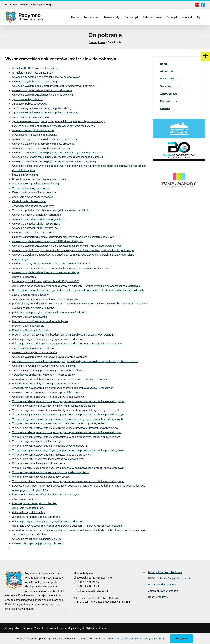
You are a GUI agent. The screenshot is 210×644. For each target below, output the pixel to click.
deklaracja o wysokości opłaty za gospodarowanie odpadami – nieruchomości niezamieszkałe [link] (67, 344)
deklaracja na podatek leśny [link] (28, 512)
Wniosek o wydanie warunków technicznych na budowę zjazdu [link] (48, 459)
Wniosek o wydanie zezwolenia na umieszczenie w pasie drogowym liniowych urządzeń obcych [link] (67, 419)
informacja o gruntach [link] (25, 499)
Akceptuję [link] (181, 639)
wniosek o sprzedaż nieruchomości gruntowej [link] (39, 219)
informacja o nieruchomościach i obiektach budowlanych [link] (46, 495)
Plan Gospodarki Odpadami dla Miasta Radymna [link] (40, 321)
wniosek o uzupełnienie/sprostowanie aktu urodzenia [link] (43, 144)
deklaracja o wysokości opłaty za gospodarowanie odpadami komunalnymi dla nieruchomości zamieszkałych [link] (76, 286)
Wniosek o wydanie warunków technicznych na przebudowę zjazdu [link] (51, 472)
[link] (205, 57)
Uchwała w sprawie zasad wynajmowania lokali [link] (40, 179)
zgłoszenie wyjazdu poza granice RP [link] (33, 117)
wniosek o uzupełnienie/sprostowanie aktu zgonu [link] (41, 148)
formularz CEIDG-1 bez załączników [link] (33, 73)
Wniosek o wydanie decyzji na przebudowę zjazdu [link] (41, 477)
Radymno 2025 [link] (70, 281)
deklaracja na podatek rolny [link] (28, 508)
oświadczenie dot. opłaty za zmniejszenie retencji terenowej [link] (47, 384)
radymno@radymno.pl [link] (41, 5)
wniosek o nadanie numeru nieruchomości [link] (37, 215)
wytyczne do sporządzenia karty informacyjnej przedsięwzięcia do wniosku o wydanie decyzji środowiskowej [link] (75, 361)
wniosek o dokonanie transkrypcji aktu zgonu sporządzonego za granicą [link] (54, 161)
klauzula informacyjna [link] (25, 175)
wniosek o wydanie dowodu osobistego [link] (35, 82)
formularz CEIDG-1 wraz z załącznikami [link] (35, 68)
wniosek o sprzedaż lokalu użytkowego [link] (35, 228)
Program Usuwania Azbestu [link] (28, 326)
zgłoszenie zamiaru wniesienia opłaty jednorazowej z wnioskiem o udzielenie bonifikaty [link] (63, 237)
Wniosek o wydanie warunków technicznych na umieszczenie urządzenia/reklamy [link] (59, 423)
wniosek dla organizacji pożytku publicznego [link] (38, 543)
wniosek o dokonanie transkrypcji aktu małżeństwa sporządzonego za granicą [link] (58, 157)
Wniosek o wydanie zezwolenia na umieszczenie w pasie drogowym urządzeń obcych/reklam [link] (66, 437)
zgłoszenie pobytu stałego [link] (27, 99)
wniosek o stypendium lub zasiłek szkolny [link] (37, 539)
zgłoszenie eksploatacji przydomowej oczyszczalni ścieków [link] (47, 370)
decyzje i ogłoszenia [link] (24, 277)
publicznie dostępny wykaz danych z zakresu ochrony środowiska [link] (51, 313)
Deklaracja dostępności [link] (162, 585)
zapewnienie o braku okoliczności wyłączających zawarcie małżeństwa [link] (54, 126)
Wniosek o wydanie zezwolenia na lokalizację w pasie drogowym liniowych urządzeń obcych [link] (66, 410)
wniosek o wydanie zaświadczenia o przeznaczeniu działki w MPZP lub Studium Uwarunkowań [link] (67, 246)
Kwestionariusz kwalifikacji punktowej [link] (34, 192)
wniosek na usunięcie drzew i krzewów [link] (35, 352)
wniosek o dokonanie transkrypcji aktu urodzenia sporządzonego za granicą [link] (56, 153)
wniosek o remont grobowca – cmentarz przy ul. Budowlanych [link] (48, 397)
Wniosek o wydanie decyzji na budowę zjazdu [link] (38, 464)
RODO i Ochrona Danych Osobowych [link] (169, 579)
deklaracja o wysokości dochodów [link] (32, 197)
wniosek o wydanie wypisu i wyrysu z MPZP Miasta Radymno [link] (48, 241)
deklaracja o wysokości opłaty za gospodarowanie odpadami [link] (48, 339)
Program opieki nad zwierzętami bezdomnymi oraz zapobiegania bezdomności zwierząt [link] (63, 335)
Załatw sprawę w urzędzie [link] (163, 591)
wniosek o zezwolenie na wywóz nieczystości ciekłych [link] (44, 366)
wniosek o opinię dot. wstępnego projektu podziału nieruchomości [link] (51, 264)
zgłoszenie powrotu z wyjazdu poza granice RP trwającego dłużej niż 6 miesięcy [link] (58, 121)
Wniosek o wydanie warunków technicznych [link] (38, 441)
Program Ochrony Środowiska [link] (30, 317)
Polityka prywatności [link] (94, 628)
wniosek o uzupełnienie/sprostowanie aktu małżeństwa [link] (45, 139)
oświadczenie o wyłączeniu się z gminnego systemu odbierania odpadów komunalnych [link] (63, 388)
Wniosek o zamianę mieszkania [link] (31, 188)
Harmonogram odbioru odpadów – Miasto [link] (37, 281)
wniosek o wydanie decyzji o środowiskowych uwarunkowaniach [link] (50, 357)
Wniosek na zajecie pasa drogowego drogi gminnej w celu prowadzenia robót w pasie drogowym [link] (68, 401)
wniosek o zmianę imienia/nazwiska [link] (33, 130)
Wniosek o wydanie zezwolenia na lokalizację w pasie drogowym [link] (50, 446)
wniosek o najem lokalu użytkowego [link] (33, 233)
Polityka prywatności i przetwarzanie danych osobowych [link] (137, 639)
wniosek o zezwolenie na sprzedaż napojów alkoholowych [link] (46, 77)
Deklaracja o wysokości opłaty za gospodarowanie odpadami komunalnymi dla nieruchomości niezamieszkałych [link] (78, 290)
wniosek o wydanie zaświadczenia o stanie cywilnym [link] (43, 95)
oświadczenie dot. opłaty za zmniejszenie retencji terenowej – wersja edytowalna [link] (60, 379)
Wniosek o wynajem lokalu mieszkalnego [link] (36, 184)
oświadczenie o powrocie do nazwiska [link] (35, 135)
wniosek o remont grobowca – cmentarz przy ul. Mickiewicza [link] (48, 392)
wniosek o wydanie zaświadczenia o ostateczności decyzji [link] (46, 272)
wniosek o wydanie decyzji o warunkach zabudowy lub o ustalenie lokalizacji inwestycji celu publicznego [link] (73, 250)
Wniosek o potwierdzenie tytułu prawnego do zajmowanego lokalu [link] (51, 210)
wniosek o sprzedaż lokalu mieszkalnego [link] (36, 224)
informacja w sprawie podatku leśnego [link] (35, 503)
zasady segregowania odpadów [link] (30, 295)
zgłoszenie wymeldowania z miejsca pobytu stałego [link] (42, 108)
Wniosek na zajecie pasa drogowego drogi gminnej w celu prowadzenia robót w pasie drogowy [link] (67, 432)
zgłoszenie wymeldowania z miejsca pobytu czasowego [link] (45, 113)
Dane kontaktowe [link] (158, 597)
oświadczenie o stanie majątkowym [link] (33, 206)
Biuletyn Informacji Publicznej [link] (165, 572)
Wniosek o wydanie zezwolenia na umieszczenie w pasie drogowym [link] (52, 455)
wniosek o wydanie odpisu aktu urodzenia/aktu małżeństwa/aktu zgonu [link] (54, 86)
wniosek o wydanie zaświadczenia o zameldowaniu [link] (42, 90)
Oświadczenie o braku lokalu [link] (29, 201)
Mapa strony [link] (75, 628)
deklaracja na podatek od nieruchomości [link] (37, 517)
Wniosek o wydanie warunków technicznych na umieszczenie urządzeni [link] (54, 406)
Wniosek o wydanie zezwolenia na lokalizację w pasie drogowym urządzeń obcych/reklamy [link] (65, 428)
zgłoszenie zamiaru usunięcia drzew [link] (33, 348)
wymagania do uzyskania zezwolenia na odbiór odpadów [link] (45, 299)
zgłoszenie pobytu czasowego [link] (30, 104)
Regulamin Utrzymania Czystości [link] (31, 330)
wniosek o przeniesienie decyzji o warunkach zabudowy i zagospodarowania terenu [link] (61, 268)
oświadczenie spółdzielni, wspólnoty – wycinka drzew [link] (43, 375)
